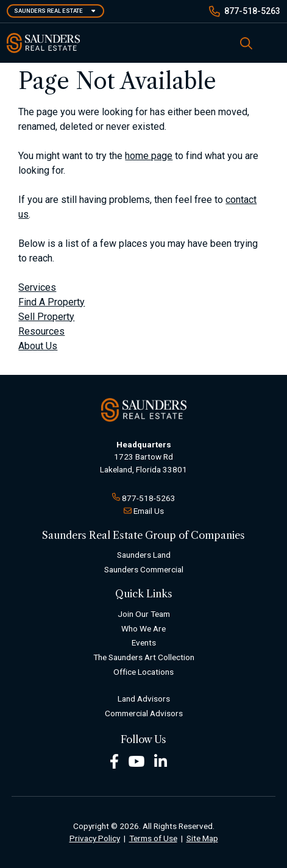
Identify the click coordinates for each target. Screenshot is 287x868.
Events (144, 642)
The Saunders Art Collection (144, 657)
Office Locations (143, 672)
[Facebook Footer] (114, 760)
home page (149, 156)
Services (37, 287)
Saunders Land (144, 555)
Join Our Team (144, 614)
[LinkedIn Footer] (161, 760)
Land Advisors (144, 699)
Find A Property (51, 302)
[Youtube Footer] (136, 760)
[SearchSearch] (246, 43)
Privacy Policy (95, 838)
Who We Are (143, 628)
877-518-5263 (252, 11)
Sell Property (46, 317)
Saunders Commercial (144, 569)
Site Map (202, 838)
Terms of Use (153, 838)
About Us (38, 346)
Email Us (149, 511)
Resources (41, 331)
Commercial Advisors (144, 713)
